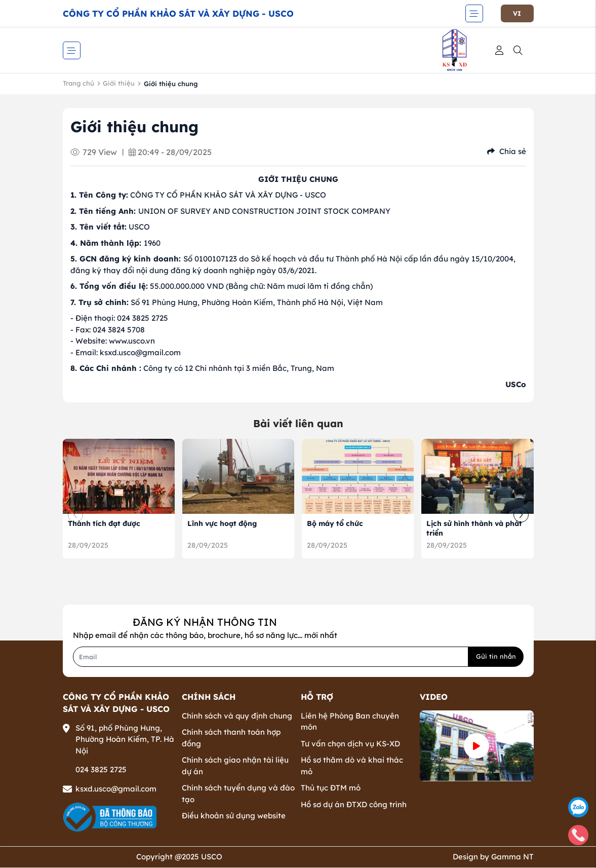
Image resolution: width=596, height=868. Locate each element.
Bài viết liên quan (298, 423)
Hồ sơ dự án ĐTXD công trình (354, 804)
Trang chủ (78, 83)
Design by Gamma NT (493, 857)
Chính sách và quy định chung (237, 716)
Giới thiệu (119, 83)
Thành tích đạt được (104, 523)
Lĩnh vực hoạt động (222, 523)
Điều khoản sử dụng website (234, 816)
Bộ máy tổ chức (335, 523)
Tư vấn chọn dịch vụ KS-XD (350, 744)
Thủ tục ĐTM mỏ (331, 788)
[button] (521, 515)
